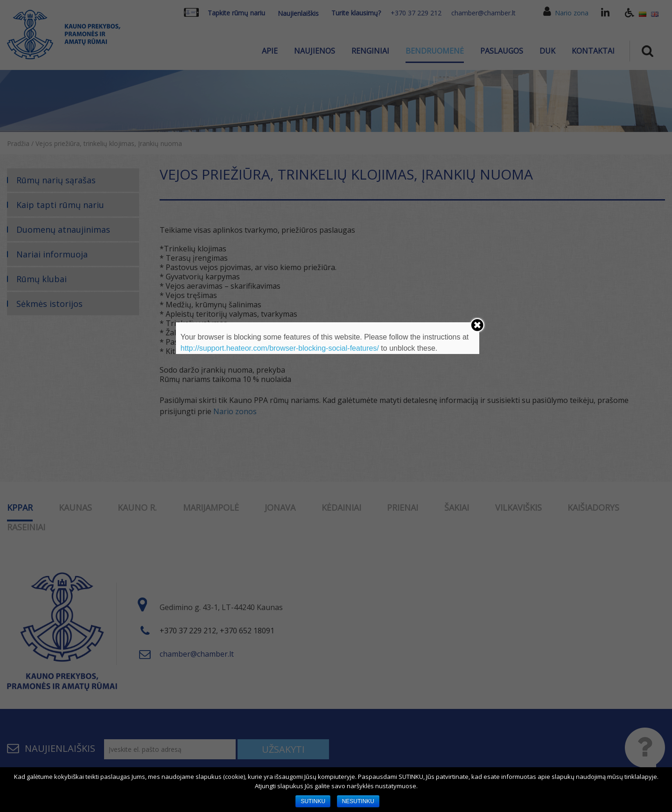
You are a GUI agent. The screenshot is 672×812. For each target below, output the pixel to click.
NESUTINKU (358, 801)
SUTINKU (313, 801)
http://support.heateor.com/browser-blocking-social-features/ (280, 348)
